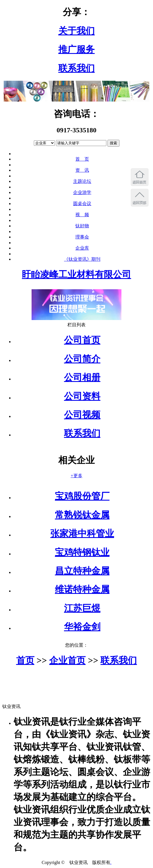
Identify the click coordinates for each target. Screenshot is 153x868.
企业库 (82, 248)
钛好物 (82, 226)
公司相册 (82, 377)
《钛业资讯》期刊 (82, 259)
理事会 (82, 237)
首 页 (82, 159)
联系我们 (77, 68)
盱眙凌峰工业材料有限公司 (77, 274)
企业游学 (82, 192)
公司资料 (82, 396)
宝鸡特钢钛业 (82, 552)
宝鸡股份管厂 (82, 496)
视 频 (82, 215)
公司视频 (82, 415)
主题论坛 (82, 181)
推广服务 (77, 49)
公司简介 (82, 359)
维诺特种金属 (82, 589)
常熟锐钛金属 (82, 515)
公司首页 (82, 340)
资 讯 (82, 170)
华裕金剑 (82, 627)
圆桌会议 (82, 204)
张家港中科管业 (82, 533)
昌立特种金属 (82, 571)
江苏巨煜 (82, 608)
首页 (25, 660)
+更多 (76, 476)
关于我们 (77, 31)
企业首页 (67, 660)
